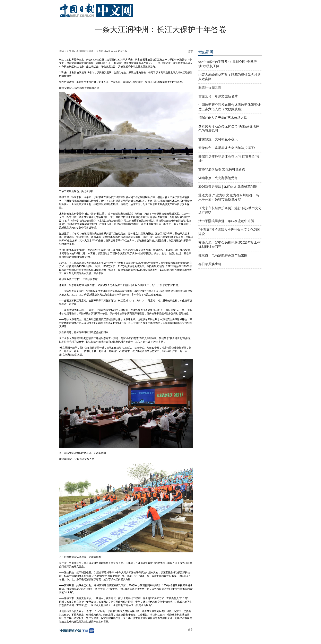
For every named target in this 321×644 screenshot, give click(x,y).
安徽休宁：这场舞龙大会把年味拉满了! (227, 148)
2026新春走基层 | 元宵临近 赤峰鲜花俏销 (228, 187)
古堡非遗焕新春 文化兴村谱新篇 (222, 169)
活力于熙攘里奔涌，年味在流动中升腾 (226, 221)
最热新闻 (206, 52)
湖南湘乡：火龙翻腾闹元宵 (218, 178)
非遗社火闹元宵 (210, 88)
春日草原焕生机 (210, 264)
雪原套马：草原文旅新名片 (218, 96)
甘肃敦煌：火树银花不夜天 (218, 139)
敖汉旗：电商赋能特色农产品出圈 (223, 255)
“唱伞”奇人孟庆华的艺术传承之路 (223, 118)
